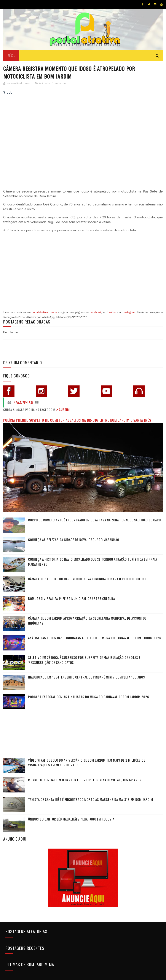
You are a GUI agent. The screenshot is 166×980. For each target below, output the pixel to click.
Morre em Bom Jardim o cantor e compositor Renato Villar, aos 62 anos (85, 780)
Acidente (44, 84)
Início (11, 55)
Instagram (129, 312)
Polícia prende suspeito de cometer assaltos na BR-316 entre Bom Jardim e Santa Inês (77, 420)
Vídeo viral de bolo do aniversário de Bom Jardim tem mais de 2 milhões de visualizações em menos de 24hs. (87, 763)
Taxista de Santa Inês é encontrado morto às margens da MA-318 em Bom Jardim (91, 799)
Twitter (112, 312)
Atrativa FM (23, 402)
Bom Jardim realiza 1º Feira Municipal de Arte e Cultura (72, 598)
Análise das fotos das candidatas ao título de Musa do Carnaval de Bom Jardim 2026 (95, 638)
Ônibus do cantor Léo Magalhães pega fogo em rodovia (71, 819)
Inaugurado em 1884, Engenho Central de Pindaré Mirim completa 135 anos (87, 677)
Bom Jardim (59, 84)
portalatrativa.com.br (44, 312)
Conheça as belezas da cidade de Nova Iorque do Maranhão (74, 540)
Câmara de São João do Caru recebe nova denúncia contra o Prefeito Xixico (87, 579)
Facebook (96, 312)
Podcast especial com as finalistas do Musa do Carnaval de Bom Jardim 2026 (89, 697)
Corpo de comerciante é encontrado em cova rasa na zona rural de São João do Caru (94, 520)
